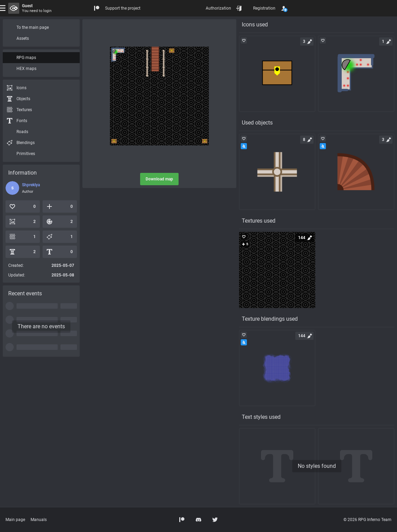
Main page (15, 520)
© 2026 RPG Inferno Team (367, 520)
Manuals (39, 520)
